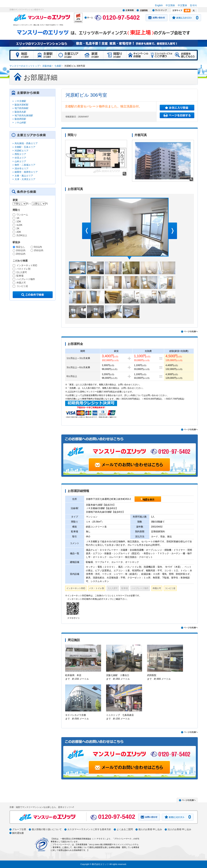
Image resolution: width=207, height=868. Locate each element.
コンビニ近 (22, 286)
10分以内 (21, 250)
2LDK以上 (22, 235)
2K (18, 229)
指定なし (21, 247)
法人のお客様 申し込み (179, 829)
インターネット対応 (27, 265)
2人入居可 (22, 272)
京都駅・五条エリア (25, 147)
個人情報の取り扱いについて (47, 829)
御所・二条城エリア (25, 165)
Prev (86, 231)
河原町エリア (22, 151)
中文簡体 (170, 5)
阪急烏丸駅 (20, 112)
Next (173, 231)
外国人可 (21, 283)
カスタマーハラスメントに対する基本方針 (89, 829)
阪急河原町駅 (22, 105)
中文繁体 (182, 5)
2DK (19, 232)
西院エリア (20, 154)
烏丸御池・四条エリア (26, 143)
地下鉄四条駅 (22, 108)
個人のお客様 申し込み (150, 829)
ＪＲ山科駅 (20, 123)
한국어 (193, 5)
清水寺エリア (22, 169)
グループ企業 (19, 829)
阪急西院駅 (20, 119)
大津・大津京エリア (25, 179)
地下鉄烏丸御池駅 (24, 115)
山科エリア (20, 161)
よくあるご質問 (125, 829)
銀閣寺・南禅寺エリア (26, 172)
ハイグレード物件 (26, 279)
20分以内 (21, 254)
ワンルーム (22, 215)
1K (18, 218)
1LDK (20, 225)
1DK (19, 222)
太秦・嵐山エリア (24, 176)
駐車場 (20, 276)
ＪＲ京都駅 (20, 101)
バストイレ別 (23, 269)
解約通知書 (18, 833)
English (159, 5)
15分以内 (39, 250)
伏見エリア (20, 158)
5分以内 (38, 247)
